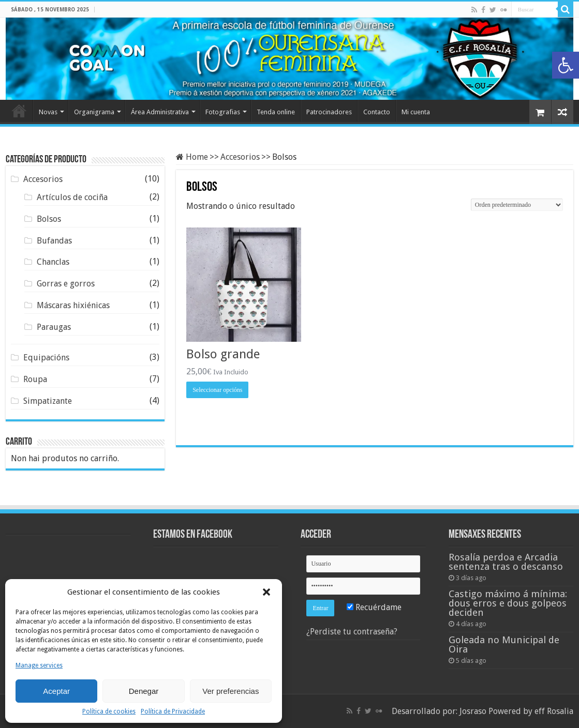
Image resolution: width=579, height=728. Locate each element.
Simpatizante (48, 401)
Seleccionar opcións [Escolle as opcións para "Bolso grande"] (217, 390)
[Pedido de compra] (517, 205)
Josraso (473, 711)
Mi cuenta (416, 112)
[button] (566, 65)
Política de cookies (109, 711)
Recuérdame (374, 607)
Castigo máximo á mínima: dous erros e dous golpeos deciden (508, 603)
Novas (48, 112)
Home (19, 111)
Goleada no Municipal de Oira (504, 644)
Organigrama (94, 112)
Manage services (39, 665)
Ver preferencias (231, 691)
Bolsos (49, 219)
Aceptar (56, 691)
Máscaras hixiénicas (73, 305)
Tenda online (276, 112)
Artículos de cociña (72, 197)
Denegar (144, 691)
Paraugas (54, 327)
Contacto (377, 112)
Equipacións (46, 358)
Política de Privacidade (173, 711)
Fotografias (223, 112)
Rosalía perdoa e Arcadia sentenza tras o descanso (506, 562)
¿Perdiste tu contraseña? (352, 632)
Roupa (35, 379)
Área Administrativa (160, 112)
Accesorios (240, 157)
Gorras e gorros (66, 284)
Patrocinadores (329, 112)
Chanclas (53, 262)
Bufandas (54, 241)
